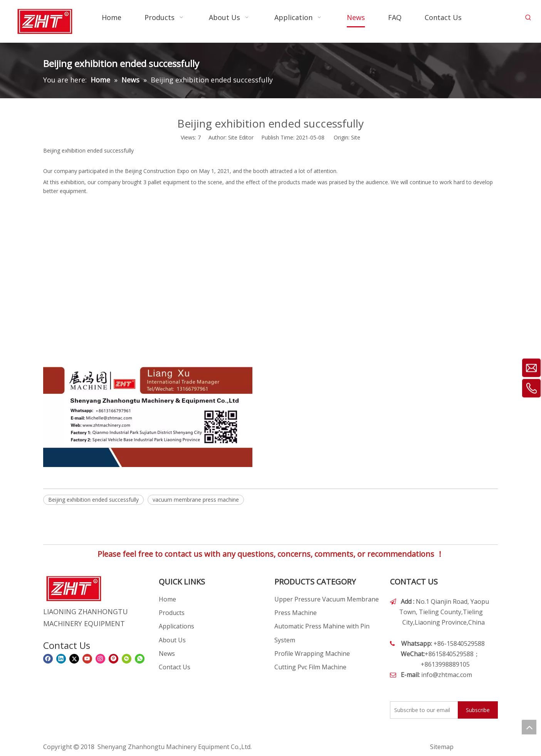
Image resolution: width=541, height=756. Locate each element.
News (167, 654)
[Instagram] (100, 659)
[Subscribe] (478, 710)
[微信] (127, 659)
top (529, 727)
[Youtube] (87, 659)
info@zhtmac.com (447, 675)
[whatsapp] (140, 659)
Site (356, 137)
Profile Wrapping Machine (312, 654)
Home (167, 599)
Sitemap (442, 747)
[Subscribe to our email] (422, 710)
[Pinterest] (113, 659)
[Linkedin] (61, 659)
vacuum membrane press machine (196, 500)
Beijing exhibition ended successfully (93, 500)
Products (172, 613)
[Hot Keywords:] (528, 18)
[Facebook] (48, 659)
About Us (172, 640)
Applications (176, 626)
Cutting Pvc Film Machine (310, 667)
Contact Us (175, 667)
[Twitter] (74, 659)
